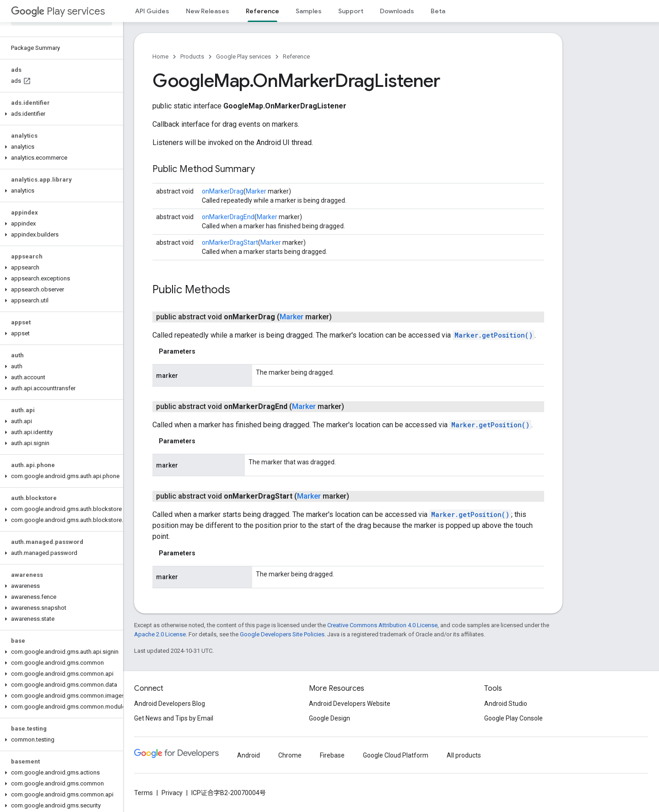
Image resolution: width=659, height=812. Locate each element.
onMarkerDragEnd (228, 217)
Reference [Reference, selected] (262, 11)
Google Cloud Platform (396, 755)
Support (351, 11)
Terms (143, 793)
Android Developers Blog (170, 704)
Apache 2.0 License (160, 634)
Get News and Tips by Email (174, 718)
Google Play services (243, 56)
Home (160, 56)
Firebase (332, 755)
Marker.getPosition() (494, 335)
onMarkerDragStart (230, 242)
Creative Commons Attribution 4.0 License (382, 625)
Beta (438, 11)
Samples (309, 11)
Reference (296, 56)
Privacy (172, 793)
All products (464, 755)
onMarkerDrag (223, 191)
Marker (256, 191)
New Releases (208, 11)
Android (248, 755)
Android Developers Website (350, 704)
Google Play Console (513, 718)
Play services (58, 11)
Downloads (397, 11)
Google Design (329, 718)
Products (192, 56)
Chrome (290, 755)
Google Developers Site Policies (282, 634)
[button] (60, 114)
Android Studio (506, 704)
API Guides (152, 11)
